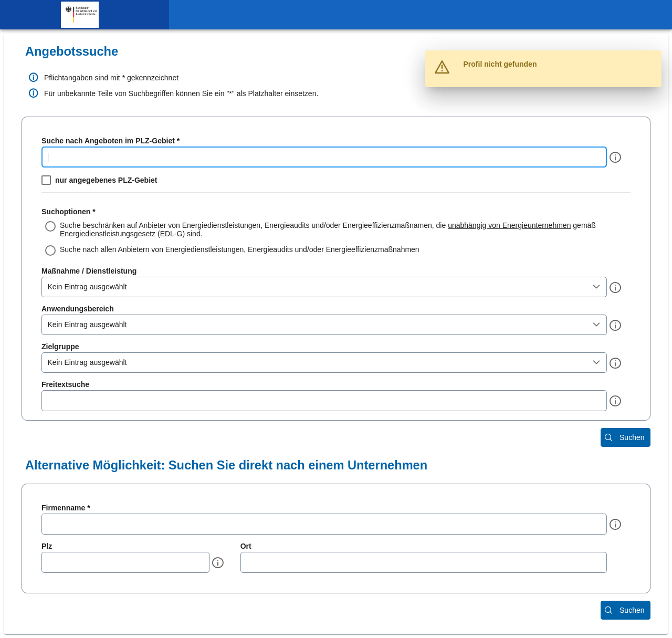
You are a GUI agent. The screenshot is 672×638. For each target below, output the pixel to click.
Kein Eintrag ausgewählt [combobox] (87, 287)
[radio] (336, 229)
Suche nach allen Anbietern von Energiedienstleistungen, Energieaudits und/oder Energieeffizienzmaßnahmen (240, 249)
